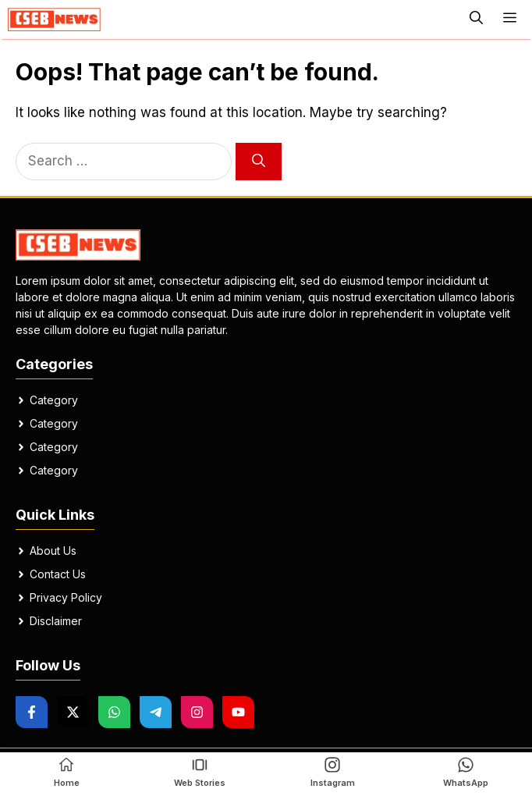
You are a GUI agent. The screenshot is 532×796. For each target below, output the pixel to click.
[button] (476, 20)
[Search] (259, 162)
